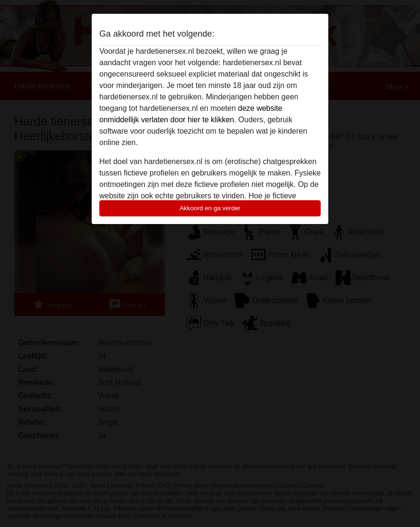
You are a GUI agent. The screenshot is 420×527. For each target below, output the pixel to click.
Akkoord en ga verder (210, 208)
